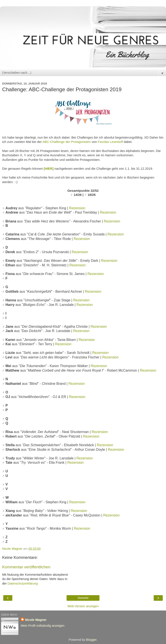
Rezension (77, 208)
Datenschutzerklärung (23, 583)
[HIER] (49, 169)
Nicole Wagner (36, 620)
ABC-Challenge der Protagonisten (67, 142)
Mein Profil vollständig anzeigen (43, 626)
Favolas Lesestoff (110, 142)
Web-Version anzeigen (83, 606)
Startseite (83, 598)
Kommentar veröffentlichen (26, 567)
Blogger (91, 640)
